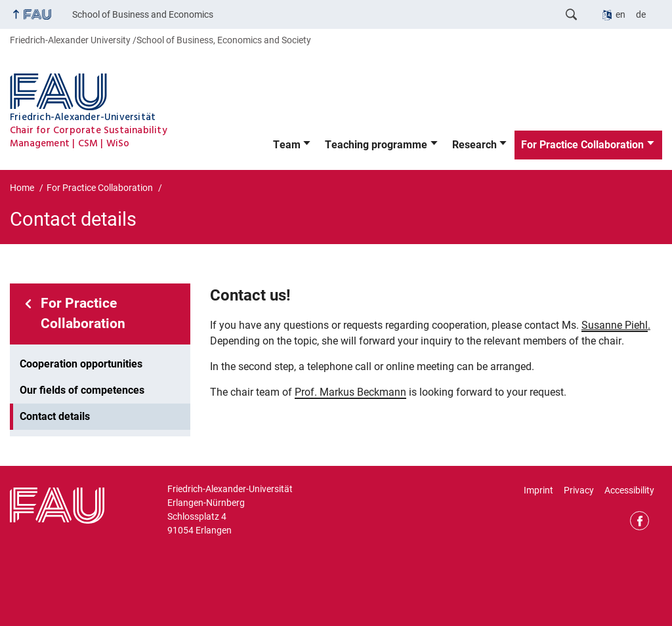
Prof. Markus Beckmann (350, 392)
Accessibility (629, 490)
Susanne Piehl (615, 325)
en (620, 14)
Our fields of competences (82, 390)
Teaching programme (376, 145)
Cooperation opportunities (81, 364)
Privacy (579, 490)
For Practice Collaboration (582, 145)
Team (287, 145)
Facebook (640, 521)
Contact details (55, 416)
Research (474, 145)
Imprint (538, 490)
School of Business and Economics (143, 14)
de (641, 14)
